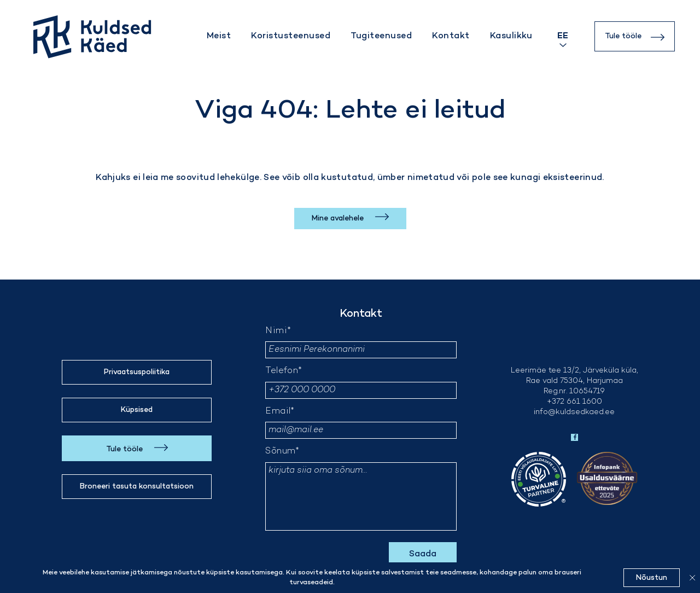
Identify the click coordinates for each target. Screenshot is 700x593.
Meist (219, 36)
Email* (280, 412)
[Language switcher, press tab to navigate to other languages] (563, 36)
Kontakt (451, 36)
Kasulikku (511, 36)
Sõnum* (282, 452)
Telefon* (284, 371)
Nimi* (278, 331)
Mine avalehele (339, 219)
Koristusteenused (291, 36)
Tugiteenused (381, 36)
